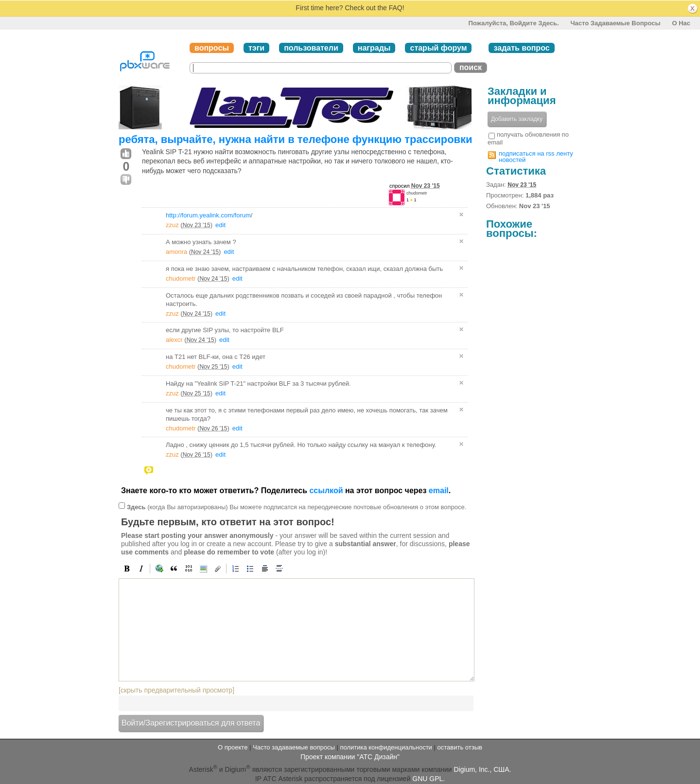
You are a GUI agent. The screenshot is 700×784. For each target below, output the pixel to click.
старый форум (438, 48)
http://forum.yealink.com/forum (208, 215)
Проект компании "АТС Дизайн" (350, 757)
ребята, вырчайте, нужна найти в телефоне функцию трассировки (296, 139)
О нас (681, 23)
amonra (176, 252)
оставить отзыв (460, 747)
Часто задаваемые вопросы (615, 23)
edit (220, 225)
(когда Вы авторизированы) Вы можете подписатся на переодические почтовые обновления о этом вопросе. (297, 507)
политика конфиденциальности (386, 747)
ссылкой (326, 490)
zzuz (172, 225)
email (439, 490)
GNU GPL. (429, 779)
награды (374, 48)
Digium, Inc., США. (483, 769)
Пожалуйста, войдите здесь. (513, 23)
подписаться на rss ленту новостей (536, 157)
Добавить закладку (517, 119)
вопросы (212, 48)
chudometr (417, 193)
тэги (256, 48)
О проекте (233, 747)
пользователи (311, 48)
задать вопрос (521, 48)
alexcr (174, 340)
